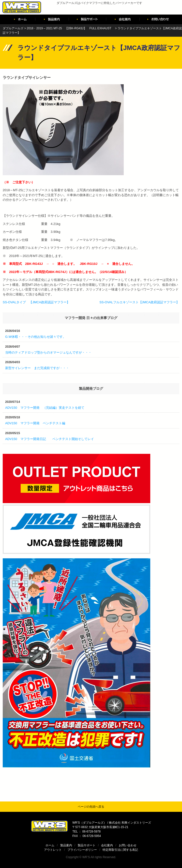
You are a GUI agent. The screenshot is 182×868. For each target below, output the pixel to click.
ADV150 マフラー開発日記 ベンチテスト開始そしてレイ (49, 439)
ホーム (50, 845)
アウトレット (53, 850)
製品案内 (66, 845)
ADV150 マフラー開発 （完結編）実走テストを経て (45, 408)
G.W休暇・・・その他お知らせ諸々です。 (36, 337)
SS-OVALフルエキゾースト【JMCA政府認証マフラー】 (139, 302)
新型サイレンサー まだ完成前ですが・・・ (37, 368)
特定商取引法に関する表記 (120, 850)
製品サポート (87, 845)
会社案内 (107, 845)
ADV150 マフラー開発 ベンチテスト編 (35, 423)
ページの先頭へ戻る (91, 807)
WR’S (86, 857)
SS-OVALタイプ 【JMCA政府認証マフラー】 (36, 302)
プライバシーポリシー (82, 850)
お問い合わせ (128, 845)
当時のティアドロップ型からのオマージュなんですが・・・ (48, 352)
